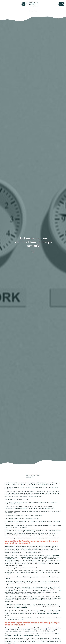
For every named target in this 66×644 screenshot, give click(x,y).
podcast (49, 628)
